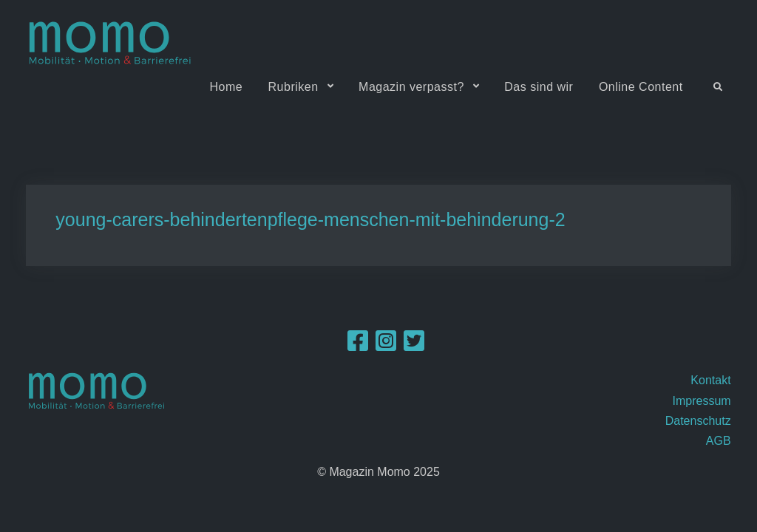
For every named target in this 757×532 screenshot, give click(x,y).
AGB (719, 441)
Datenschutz (698, 421)
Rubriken (293, 87)
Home (226, 87)
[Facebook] (358, 345)
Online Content (641, 87)
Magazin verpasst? (411, 87)
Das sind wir (539, 87)
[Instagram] (386, 345)
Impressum (702, 401)
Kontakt (710, 380)
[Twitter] (414, 345)
